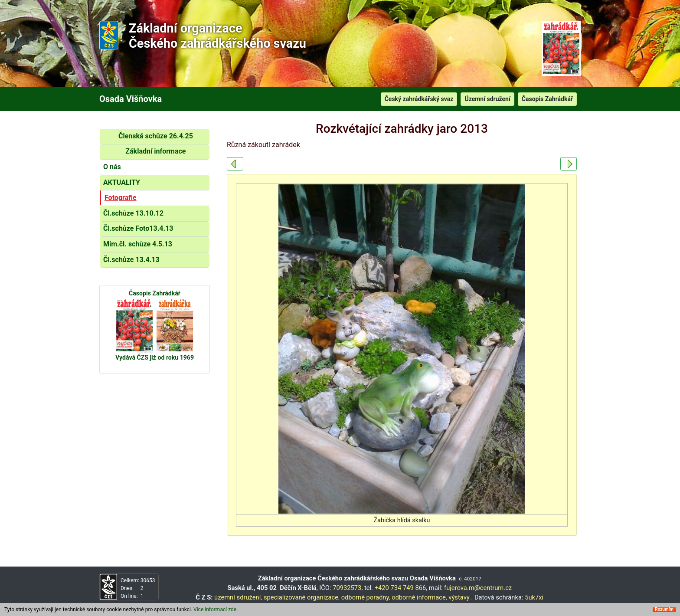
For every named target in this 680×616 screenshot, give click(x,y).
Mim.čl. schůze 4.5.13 (138, 244)
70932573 (347, 588)
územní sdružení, (238, 597)
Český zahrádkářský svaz (419, 99)
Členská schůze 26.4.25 (156, 136)
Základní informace (155, 151)
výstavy (459, 597)
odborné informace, (419, 597)
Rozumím (664, 611)
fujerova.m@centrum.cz (478, 588)
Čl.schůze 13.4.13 (131, 260)
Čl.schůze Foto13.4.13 (138, 228)
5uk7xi (534, 597)
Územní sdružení (487, 99)
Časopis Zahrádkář (547, 99)
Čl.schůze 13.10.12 (133, 213)
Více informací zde (215, 611)
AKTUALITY (122, 182)
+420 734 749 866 (400, 588)
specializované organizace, (302, 597)
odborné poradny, (366, 597)
